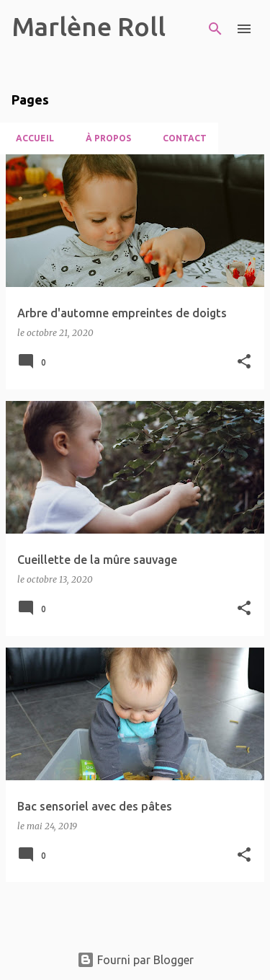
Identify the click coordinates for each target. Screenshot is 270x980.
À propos (104, 138)
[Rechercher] (215, 29)
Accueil (31, 138)
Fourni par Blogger (135, 960)
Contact (180, 138)
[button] (244, 362)
